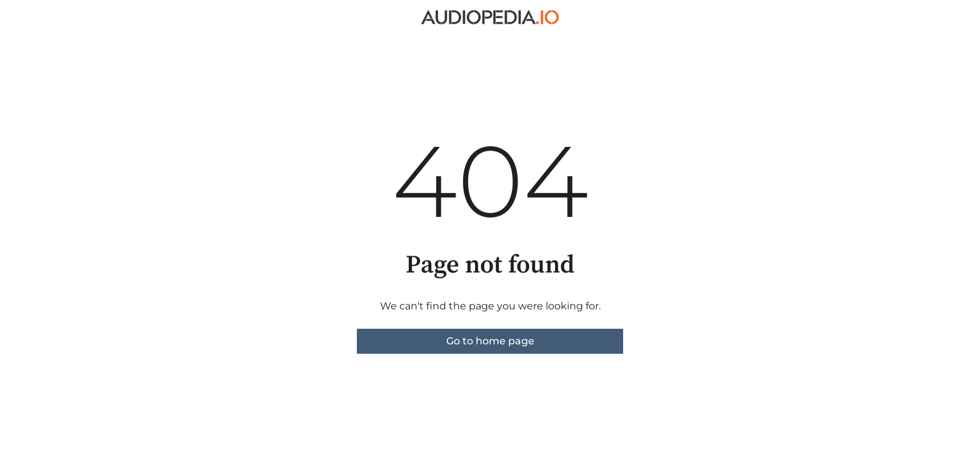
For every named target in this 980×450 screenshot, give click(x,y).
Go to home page (490, 341)
